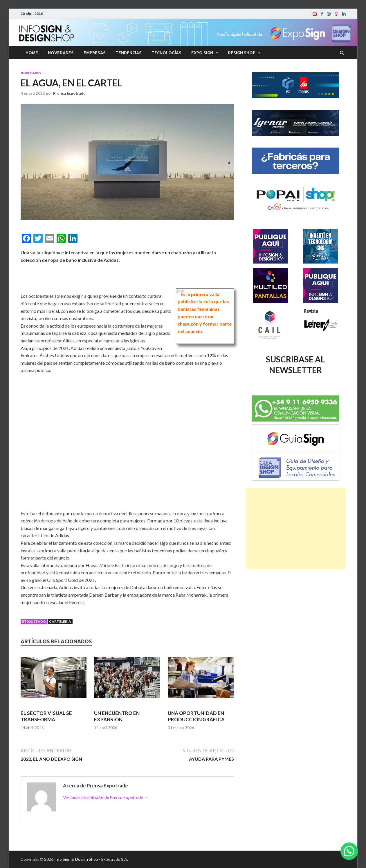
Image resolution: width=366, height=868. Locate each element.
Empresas (95, 53)
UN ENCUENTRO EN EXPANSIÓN (117, 716)
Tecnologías (166, 53)
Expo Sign (202, 53)
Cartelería (60, 621)
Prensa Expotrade (69, 93)
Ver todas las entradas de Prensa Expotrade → (106, 797)
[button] (349, 851)
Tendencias (129, 53)
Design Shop (242, 53)
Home (32, 53)
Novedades (61, 53)
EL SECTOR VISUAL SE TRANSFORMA (46, 716)
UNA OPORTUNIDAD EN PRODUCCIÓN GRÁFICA (196, 716)
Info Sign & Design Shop (76, 859)
